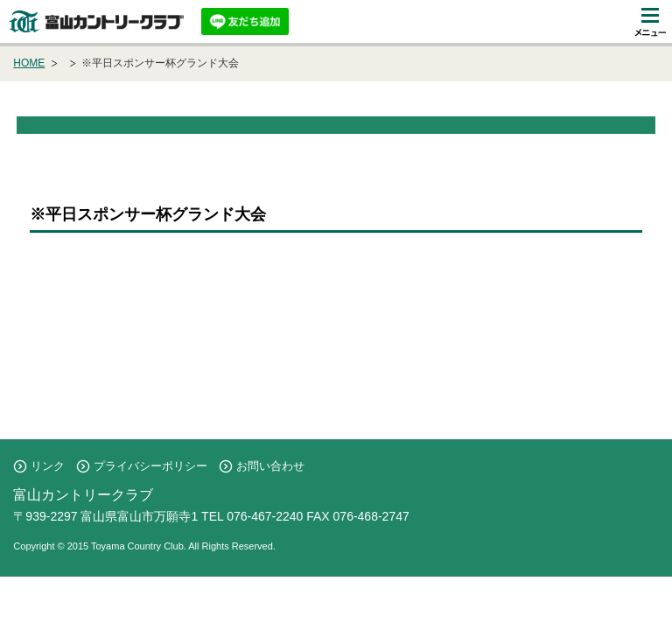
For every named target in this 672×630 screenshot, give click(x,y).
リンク (48, 466)
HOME (29, 63)
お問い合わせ (270, 466)
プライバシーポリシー (150, 466)
